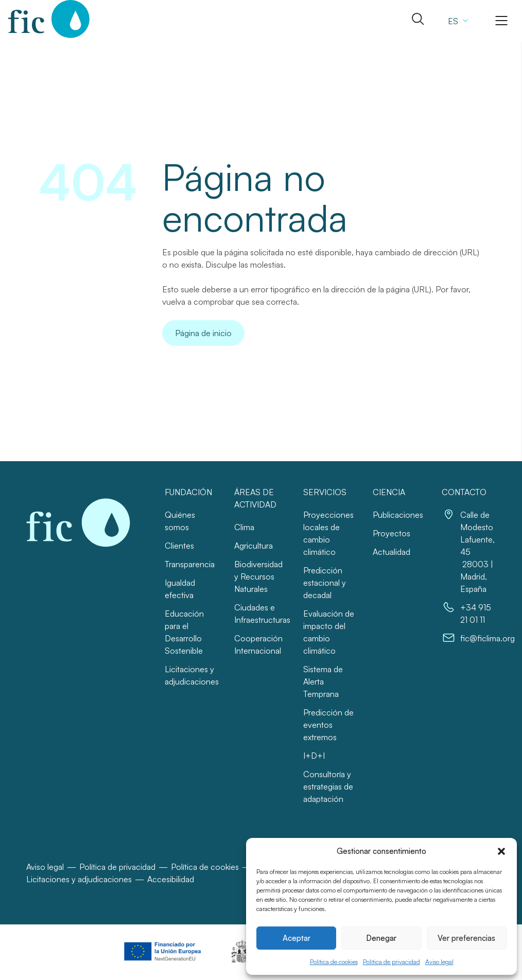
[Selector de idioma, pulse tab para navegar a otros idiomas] (457, 21)
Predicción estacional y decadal (325, 583)
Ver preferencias (466, 938)
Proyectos (391, 533)
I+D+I (314, 756)
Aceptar (297, 938)
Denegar (381, 938)
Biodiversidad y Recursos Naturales (258, 576)
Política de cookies (334, 962)
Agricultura (254, 546)
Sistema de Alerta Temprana (323, 681)
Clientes (179, 546)
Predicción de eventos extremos (328, 725)
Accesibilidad (171, 879)
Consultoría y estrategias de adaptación (328, 786)
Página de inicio (203, 333)
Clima (244, 527)
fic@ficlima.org (488, 638)
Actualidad (391, 552)
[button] (501, 851)
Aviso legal (439, 962)
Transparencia (190, 564)
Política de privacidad (391, 962)
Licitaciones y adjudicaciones (79, 879)
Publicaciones (398, 515)
